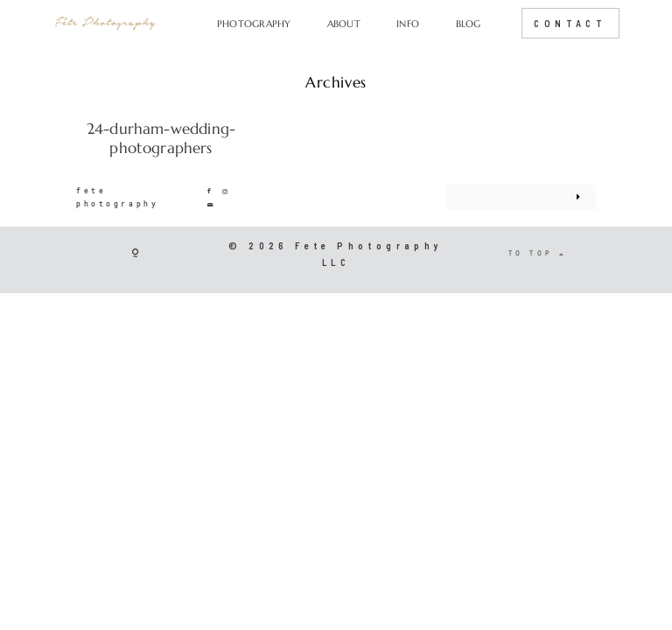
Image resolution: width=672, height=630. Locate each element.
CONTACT (570, 23)
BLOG (469, 24)
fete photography (117, 197)
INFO (408, 24)
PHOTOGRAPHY (254, 24)
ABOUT (344, 24)
